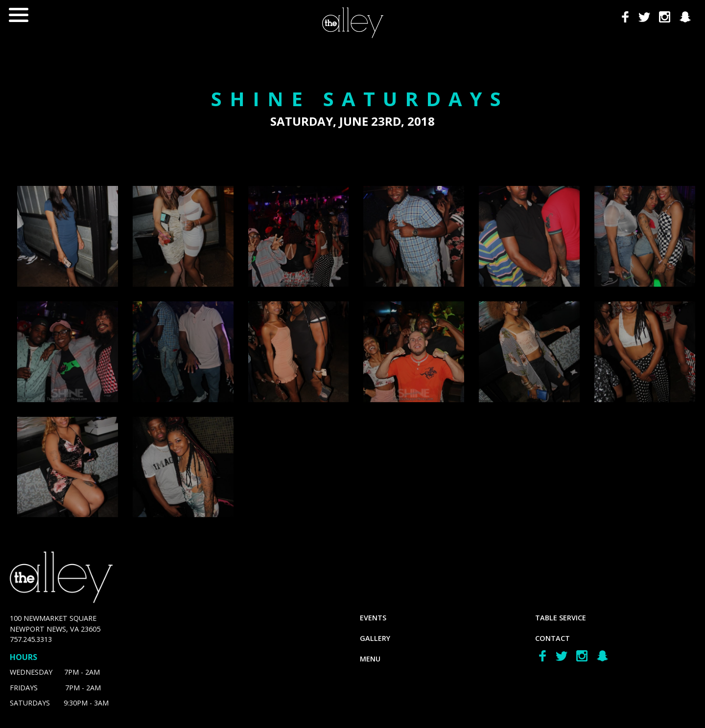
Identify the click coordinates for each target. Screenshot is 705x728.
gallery (375, 638)
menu (370, 659)
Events (373, 618)
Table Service (561, 618)
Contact (552, 638)
